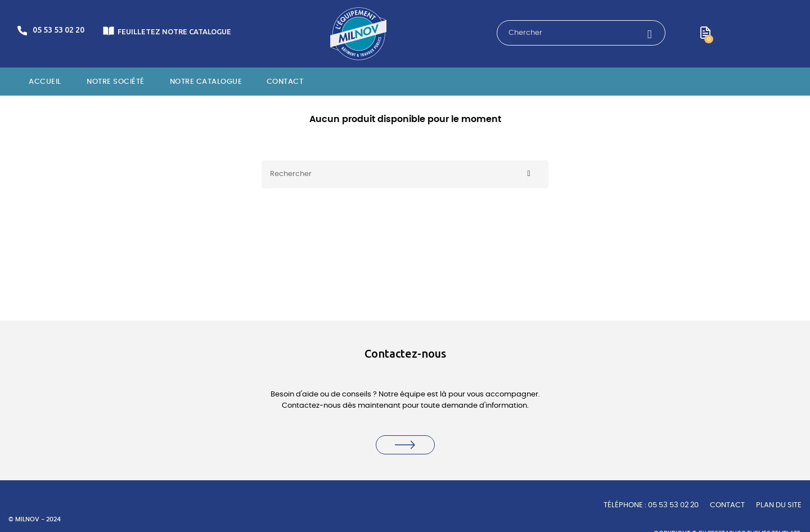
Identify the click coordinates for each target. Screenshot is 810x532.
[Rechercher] (405, 174)
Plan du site (779, 505)
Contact (727, 505)
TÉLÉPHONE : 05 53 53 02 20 (651, 505)
